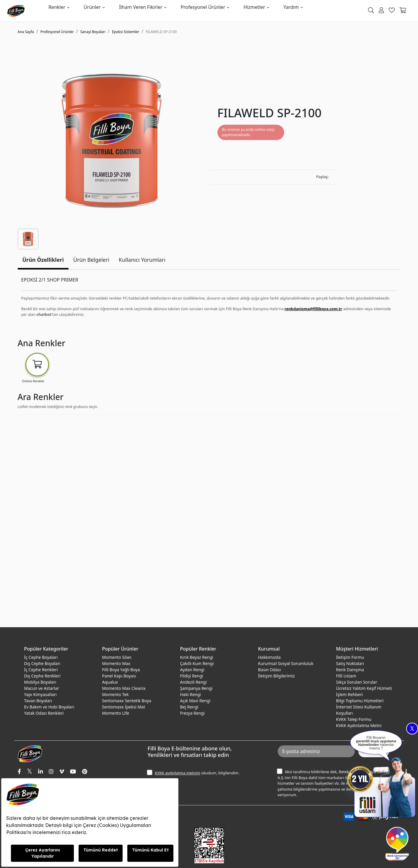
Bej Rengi (189, 707)
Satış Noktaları (350, 663)
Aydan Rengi (192, 670)
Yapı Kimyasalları (40, 694)
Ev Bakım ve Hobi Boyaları (49, 707)
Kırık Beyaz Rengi (197, 657)
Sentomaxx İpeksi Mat (124, 707)
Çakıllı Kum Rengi (197, 663)
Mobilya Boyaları (40, 682)
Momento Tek (116, 694)
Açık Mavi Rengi (195, 701)
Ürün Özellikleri (43, 260)
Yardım (291, 7)
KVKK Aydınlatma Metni (359, 725)
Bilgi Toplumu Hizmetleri (360, 701)
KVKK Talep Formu (354, 719)
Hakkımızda (270, 657)
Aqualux (110, 682)
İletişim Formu (350, 657)
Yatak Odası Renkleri (44, 713)
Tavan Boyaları (38, 701)
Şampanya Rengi (196, 688)
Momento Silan (117, 657)
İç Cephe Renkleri (41, 670)
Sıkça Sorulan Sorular (357, 682)
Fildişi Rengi (192, 676)
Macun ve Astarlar (42, 688)
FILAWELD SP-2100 (161, 32)
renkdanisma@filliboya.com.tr (313, 309)
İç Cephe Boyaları (41, 657)
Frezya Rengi (192, 713)
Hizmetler (254, 7)
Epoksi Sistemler (126, 32)
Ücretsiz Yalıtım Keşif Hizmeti (364, 688)
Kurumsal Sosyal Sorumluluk (286, 663)
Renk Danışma (350, 670)
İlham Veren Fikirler (141, 7)
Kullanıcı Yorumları (142, 260)
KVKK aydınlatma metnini (178, 773)
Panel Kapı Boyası (119, 676)
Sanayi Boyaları (93, 32)
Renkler (57, 7)
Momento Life (116, 713)
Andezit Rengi (193, 682)
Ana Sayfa (26, 32)
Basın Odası (270, 670)
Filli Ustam (346, 676)
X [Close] (412, 729)
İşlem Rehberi (350, 694)
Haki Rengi (191, 694)
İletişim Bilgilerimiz (277, 676)
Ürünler (92, 7)
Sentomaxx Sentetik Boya (127, 701)
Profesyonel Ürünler (203, 7)
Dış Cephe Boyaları (42, 663)
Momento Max (116, 663)
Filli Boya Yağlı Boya (121, 670)
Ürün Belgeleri (91, 260)
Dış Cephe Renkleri (42, 676)
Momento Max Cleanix (124, 688)
